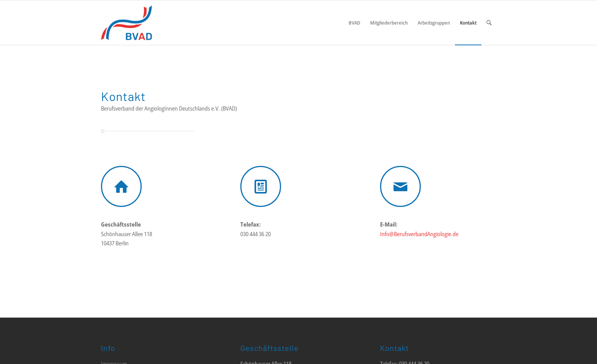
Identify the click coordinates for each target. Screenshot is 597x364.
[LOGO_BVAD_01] (150, 23)
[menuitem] (354, 23)
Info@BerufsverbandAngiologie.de (419, 234)
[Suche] (489, 23)
